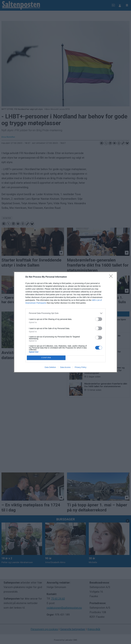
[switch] (99, 319)
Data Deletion (50, 367)
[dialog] (65, 322)
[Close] (112, 277)
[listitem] (65, 313)
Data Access (65, 367)
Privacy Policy (81, 367)
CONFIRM (46, 358)
